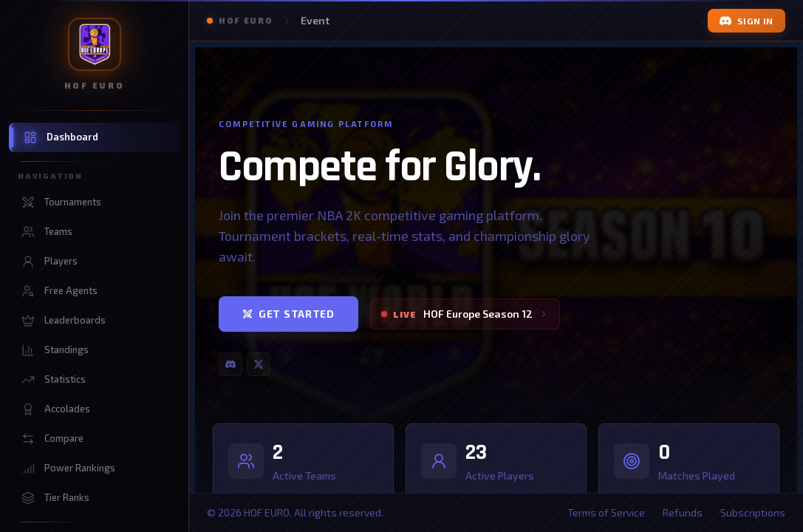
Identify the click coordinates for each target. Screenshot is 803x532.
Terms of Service (606, 512)
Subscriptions (753, 512)
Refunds (683, 512)
